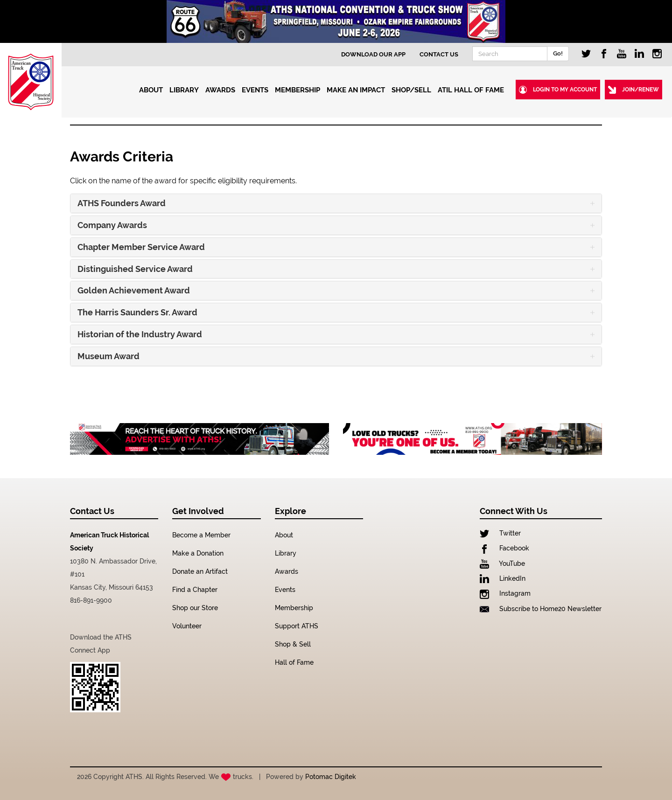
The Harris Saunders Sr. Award (137, 313)
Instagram (505, 593)
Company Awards (112, 225)
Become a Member (201, 535)
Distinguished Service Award (135, 269)
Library (286, 553)
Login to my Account (558, 90)
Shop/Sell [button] (412, 90)
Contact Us (439, 54)
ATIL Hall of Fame (471, 90)
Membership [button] (298, 90)
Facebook (504, 548)
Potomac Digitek (331, 777)
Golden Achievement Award (134, 291)
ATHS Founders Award (122, 203)
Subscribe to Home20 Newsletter (541, 609)
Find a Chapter (195, 590)
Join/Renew (633, 90)
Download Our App (373, 54)
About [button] (152, 90)
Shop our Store (195, 608)
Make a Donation (198, 553)
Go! (558, 53)
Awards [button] (221, 90)
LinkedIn (503, 578)
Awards (287, 571)
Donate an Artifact (200, 571)
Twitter (500, 533)
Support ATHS (297, 626)
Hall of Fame (294, 662)
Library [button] (185, 90)
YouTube (502, 563)
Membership (294, 608)
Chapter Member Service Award (141, 247)
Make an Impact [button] (357, 90)
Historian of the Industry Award (140, 334)
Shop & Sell (293, 644)
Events (285, 590)
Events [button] (256, 90)
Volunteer (187, 626)
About (284, 535)
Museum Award (108, 356)
